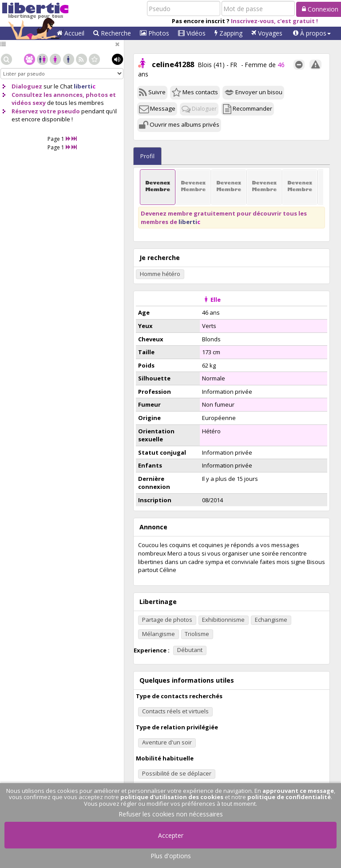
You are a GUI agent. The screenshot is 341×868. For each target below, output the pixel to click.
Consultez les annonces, (48, 95)
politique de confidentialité (289, 797)
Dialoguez (27, 86)
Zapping (228, 33)
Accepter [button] (171, 835)
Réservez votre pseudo (46, 111)
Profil (147, 156)
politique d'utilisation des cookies (172, 797)
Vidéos (192, 33)
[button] (312, 33)
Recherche (112, 33)
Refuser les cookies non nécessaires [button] (171, 814)
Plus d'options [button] (171, 856)
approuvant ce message (298, 791)
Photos (155, 33)
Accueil (71, 33)
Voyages (267, 33)
